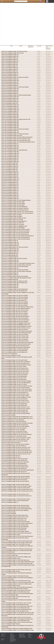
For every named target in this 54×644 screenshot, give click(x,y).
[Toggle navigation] (2, 1)
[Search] (21, 1)
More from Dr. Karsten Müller (49, 47)
